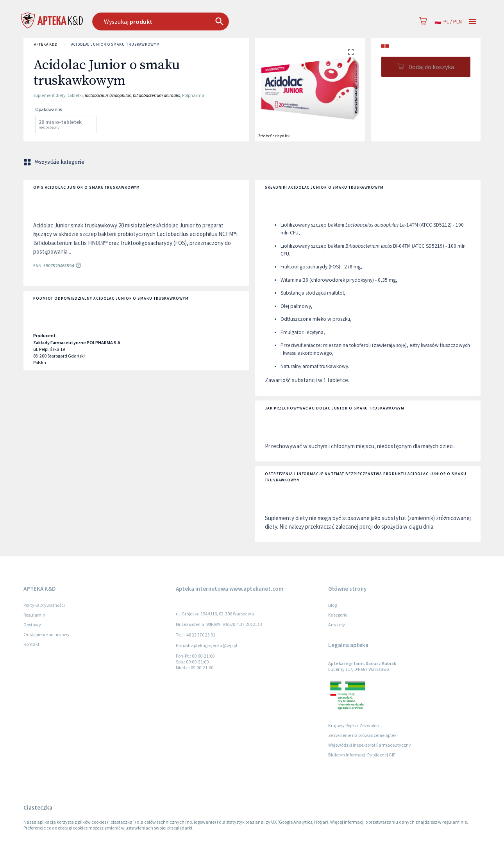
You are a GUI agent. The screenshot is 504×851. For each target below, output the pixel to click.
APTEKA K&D (46, 45)
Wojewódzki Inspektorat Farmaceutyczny (370, 745)
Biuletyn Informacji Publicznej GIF (362, 755)
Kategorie (338, 615)
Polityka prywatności (44, 605)
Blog (332, 605)
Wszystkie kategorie (55, 162)
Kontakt (31, 644)
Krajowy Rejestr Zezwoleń (354, 725)
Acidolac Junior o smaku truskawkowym (115, 45)
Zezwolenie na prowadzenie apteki (363, 735)
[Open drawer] (473, 22)
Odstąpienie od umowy (46, 634)
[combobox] (200, 21)
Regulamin (34, 615)
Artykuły (337, 625)
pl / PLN (448, 22)
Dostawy (32, 625)
